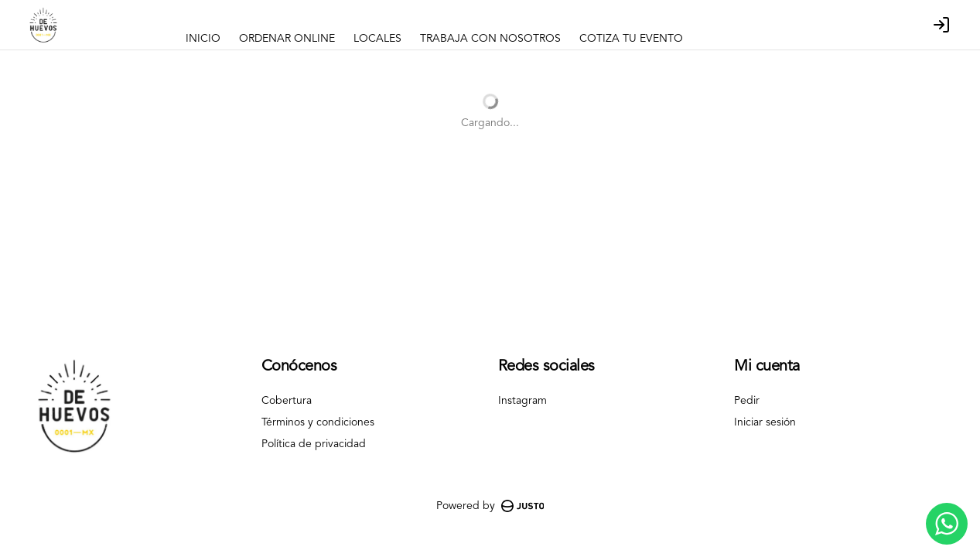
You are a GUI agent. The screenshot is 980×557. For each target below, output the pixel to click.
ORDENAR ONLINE (287, 39)
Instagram (522, 401)
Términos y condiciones (318, 422)
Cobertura (287, 401)
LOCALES (377, 39)
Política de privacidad (314, 444)
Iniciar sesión (765, 422)
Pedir (747, 401)
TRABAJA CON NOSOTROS (490, 39)
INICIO (203, 39)
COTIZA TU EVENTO (631, 39)
